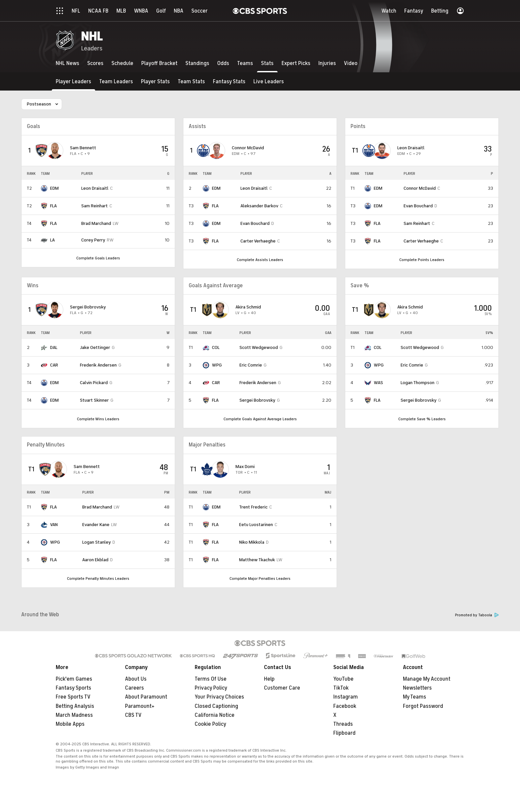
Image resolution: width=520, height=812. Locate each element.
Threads (343, 724)
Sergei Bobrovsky (88, 307)
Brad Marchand (96, 223)
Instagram (346, 697)
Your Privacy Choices (219, 697)
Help (269, 679)
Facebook (345, 706)
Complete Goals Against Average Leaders (260, 419)
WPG (217, 365)
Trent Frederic (253, 507)
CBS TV (133, 715)
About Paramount (146, 697)
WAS (378, 383)
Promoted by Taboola (477, 615)
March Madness (74, 715)
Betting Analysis (75, 706)
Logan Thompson (418, 383)
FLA (53, 206)
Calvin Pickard (94, 383)
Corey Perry (93, 240)
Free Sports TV (73, 697)
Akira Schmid (248, 307)
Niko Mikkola (252, 542)
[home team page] (41, 151)
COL (216, 347)
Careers (134, 688)
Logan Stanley (97, 542)
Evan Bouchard (255, 223)
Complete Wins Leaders (98, 419)
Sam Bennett (83, 148)
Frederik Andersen (98, 365)
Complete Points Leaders (422, 260)
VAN (54, 525)
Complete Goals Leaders (98, 258)
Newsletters (417, 688)
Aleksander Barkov (259, 206)
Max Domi (245, 467)
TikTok (341, 688)
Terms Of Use (211, 679)
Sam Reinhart (95, 206)
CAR (54, 365)
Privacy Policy (211, 688)
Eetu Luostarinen (256, 525)
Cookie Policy (210, 724)
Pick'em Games (74, 679)
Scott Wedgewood (259, 347)
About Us (136, 679)
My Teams (415, 697)
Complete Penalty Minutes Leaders (98, 578)
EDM (54, 188)
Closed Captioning (216, 706)
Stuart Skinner (94, 400)
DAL (54, 347)
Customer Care (282, 688)
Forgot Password (423, 706)
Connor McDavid (248, 148)
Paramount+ (140, 706)
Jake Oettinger (95, 347)
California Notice (215, 715)
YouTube (343, 679)
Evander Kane (96, 525)
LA (52, 240)
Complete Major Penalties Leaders (260, 578)
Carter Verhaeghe (258, 241)
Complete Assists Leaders (260, 260)
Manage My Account (427, 679)
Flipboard (344, 733)
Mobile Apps (70, 724)
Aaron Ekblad (95, 560)
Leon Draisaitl (95, 188)
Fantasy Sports (73, 688)
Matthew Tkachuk (257, 560)
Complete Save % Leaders (422, 419)
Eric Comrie (251, 365)
